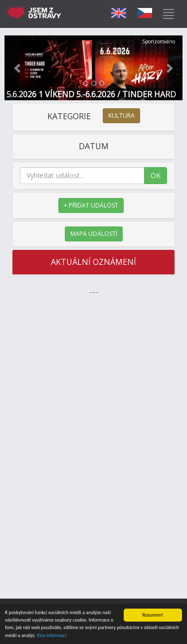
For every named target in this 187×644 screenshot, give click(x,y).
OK (156, 175)
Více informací (52, 636)
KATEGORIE (94, 116)
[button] (18, 68)
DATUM (94, 146)
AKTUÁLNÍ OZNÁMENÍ (93, 262)
